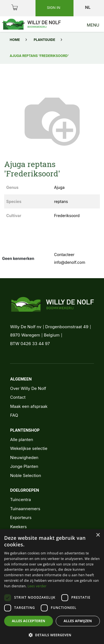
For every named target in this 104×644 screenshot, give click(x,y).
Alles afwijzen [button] (78, 621)
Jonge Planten (24, 466)
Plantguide (45, 40)
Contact (18, 397)
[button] (52, 635)
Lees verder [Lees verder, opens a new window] (37, 586)
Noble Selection (26, 475)
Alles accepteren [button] (29, 621)
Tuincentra (20, 500)
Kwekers (18, 527)
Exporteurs (21, 517)
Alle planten (21, 440)
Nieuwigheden (24, 457)
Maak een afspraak (29, 406)
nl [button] (88, 7)
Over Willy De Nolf (28, 388)
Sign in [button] (54, 7)
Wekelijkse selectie (29, 448)
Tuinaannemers (25, 509)
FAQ (14, 415)
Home (15, 40)
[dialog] (52, 587)
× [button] (98, 535)
